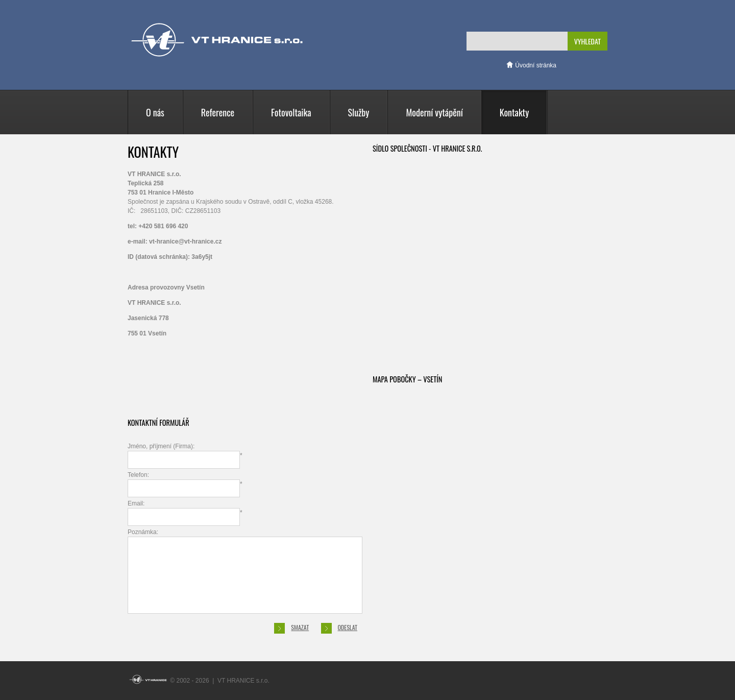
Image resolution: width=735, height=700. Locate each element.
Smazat (291, 628)
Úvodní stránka (531, 65)
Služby (359, 112)
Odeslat (339, 628)
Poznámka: (245, 571)
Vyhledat (587, 41)
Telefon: (185, 484)
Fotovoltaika (291, 112)
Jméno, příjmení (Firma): (185, 456)
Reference (218, 112)
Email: (185, 513)
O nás (155, 112)
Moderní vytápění (434, 112)
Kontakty (514, 112)
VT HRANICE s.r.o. (217, 40)
